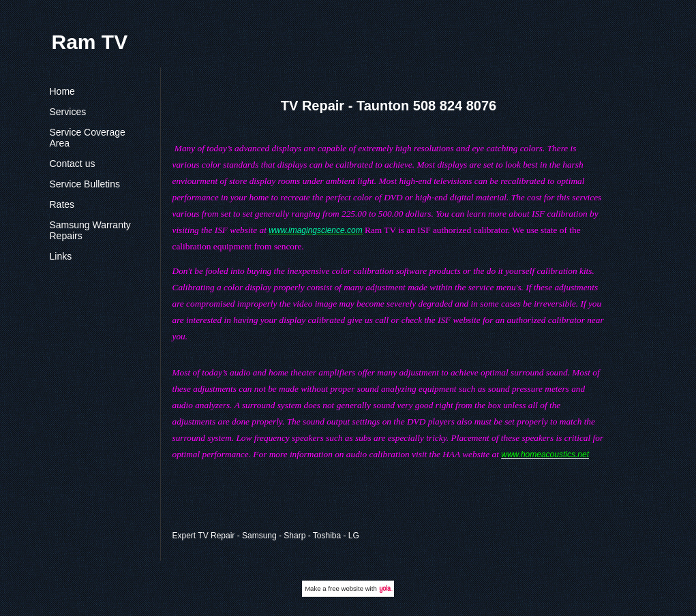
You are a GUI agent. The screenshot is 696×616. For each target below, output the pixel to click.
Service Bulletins (85, 184)
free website (346, 588)
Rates (62, 204)
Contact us (73, 164)
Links (61, 256)
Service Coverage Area (88, 138)
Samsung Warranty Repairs (90, 230)
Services (68, 112)
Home (62, 91)
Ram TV (90, 42)
